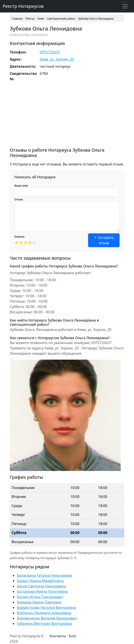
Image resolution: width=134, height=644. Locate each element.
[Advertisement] (67, 116)
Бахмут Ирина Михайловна (40, 581)
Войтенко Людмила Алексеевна (44, 613)
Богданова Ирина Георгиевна (42, 591)
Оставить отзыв (104, 240)
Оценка (19, 237)
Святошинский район (61, 19)
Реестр (30, 19)
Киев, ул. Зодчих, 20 (57, 59)
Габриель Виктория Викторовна (44, 624)
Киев (41, 19)
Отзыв (19, 199)
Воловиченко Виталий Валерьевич (47, 618)
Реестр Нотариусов (23, 6)
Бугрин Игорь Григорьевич (40, 597)
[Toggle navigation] (125, 6)
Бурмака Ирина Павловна (39, 602)
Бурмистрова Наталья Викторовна (46, 607)
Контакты (58, 636)
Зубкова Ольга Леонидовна (96, 19)
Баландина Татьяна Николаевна (44, 575)
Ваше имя (21, 186)
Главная (17, 19)
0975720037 (50, 52)
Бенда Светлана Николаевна (41, 586)
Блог (73, 636)
